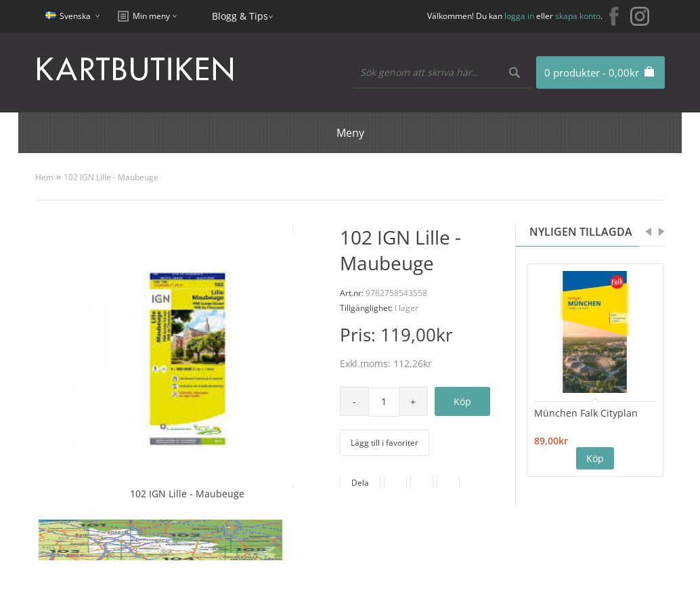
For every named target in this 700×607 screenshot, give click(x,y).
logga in (519, 16)
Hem (44, 177)
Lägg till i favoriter (385, 443)
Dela (360, 483)
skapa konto (578, 16)
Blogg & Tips (240, 16)
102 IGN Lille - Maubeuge (111, 177)
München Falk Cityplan (586, 413)
